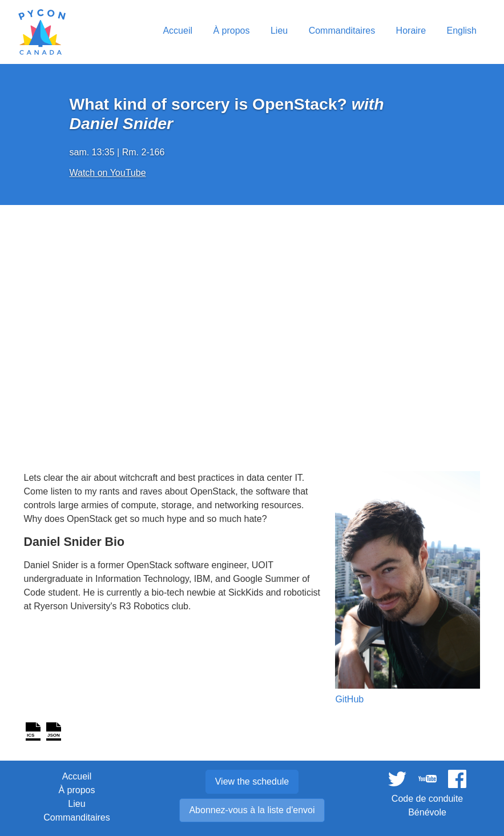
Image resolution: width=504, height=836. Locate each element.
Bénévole (427, 812)
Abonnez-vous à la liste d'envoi (252, 810)
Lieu (76, 804)
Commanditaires (76, 817)
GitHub (349, 699)
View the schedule (252, 781)
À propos (76, 790)
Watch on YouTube (108, 173)
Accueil (77, 776)
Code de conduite (427, 799)
